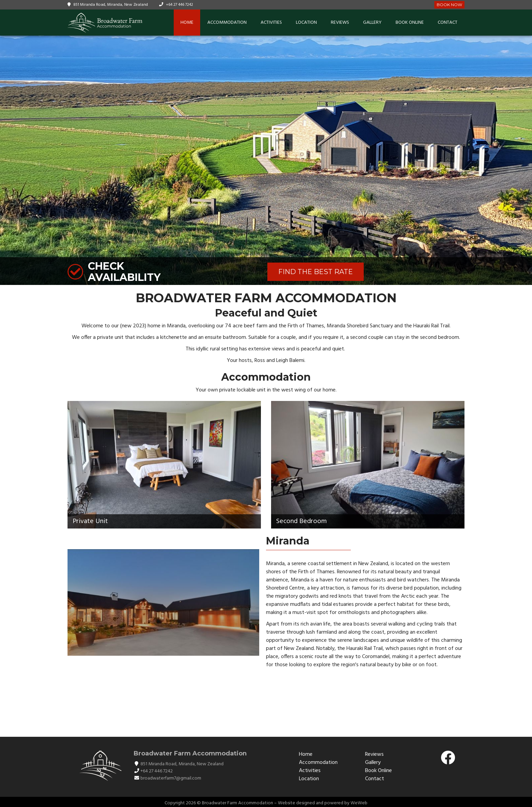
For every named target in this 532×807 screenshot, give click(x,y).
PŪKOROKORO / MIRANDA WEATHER (266, 701)
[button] (526, 160)
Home (187, 23)
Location (306, 23)
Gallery (372, 23)
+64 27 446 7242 (179, 5)
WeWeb (359, 803)
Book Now (449, 5)
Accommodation (227, 23)
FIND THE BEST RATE (316, 272)
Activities (271, 23)
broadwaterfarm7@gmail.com (171, 778)
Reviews (340, 23)
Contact (448, 23)
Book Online (410, 23)
